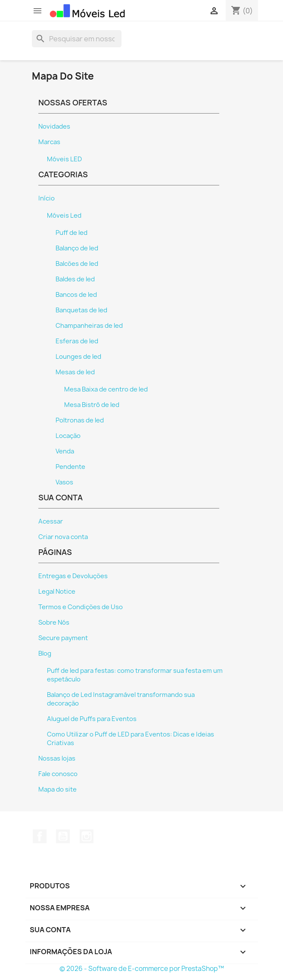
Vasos (64, 482)
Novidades (54, 126)
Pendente (70, 467)
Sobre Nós (54, 623)
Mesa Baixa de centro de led (106, 389)
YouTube (63, 836)
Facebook (40, 836)
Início (47, 198)
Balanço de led (77, 248)
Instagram (87, 836)
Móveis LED (64, 159)
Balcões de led (77, 264)
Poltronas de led (80, 420)
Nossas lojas (57, 758)
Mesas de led (75, 372)
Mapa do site (58, 789)
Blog (45, 653)
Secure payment (63, 638)
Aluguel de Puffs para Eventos (92, 719)
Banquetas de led (81, 310)
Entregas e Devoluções (73, 576)
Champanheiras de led (89, 326)
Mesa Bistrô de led (92, 405)
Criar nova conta (63, 537)
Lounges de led (78, 357)
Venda (65, 451)
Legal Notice (57, 592)
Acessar (51, 521)
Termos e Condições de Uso (81, 607)
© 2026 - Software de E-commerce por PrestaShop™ (142, 969)
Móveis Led (64, 216)
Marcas (49, 142)
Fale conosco (58, 774)
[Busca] (77, 39)
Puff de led (72, 233)
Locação (68, 436)
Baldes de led (75, 279)
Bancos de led (76, 295)
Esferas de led (77, 341)
